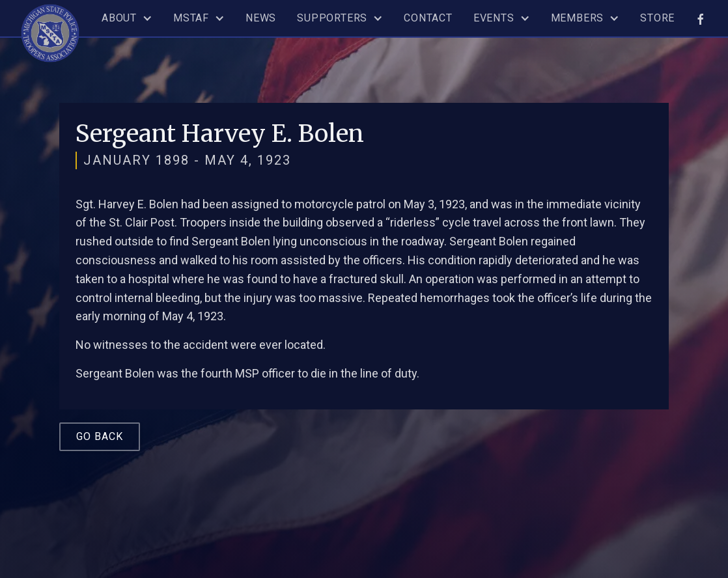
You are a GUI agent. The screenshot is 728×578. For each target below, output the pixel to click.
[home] (50, 31)
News (261, 18)
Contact (428, 18)
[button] (127, 18)
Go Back (100, 436)
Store (657, 18)
